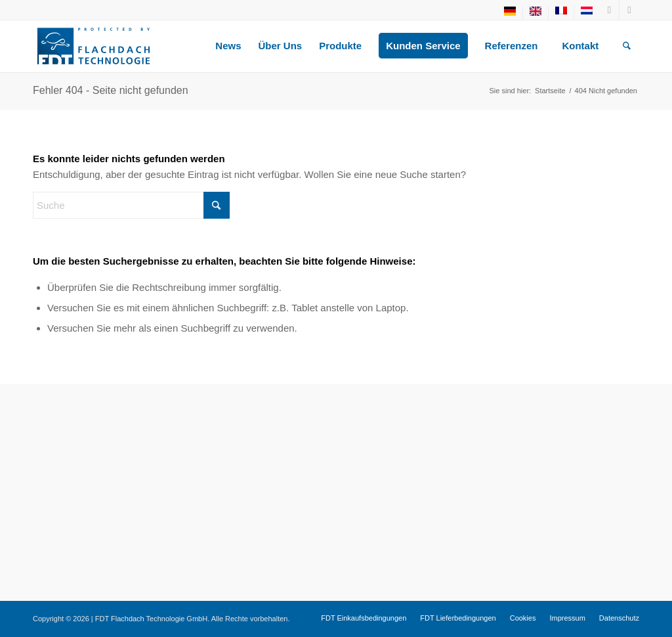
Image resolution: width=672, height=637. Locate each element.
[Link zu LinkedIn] (629, 10)
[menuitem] (510, 13)
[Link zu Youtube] (609, 10)
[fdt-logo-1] (94, 46)
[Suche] (627, 46)
